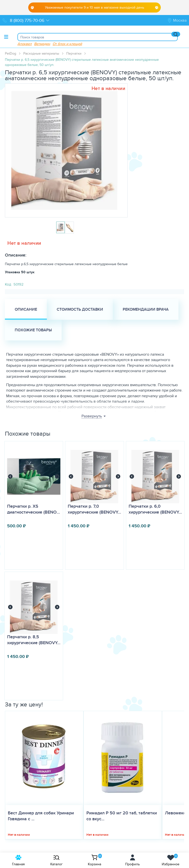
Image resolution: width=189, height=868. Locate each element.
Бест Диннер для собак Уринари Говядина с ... (41, 816)
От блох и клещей (67, 44)
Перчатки (74, 53)
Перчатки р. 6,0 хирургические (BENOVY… (155, 509)
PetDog (11, 53)
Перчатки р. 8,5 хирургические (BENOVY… (34, 640)
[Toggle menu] (6, 37)
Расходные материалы (41, 53)
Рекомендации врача (146, 309)
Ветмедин (42, 44)
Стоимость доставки (80, 309)
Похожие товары (33, 330)
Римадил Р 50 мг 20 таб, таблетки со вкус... (122, 816)
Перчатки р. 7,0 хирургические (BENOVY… (94, 509)
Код (8, 284)
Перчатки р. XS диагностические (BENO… (34, 509)
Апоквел (25, 44)
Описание (26, 309)
